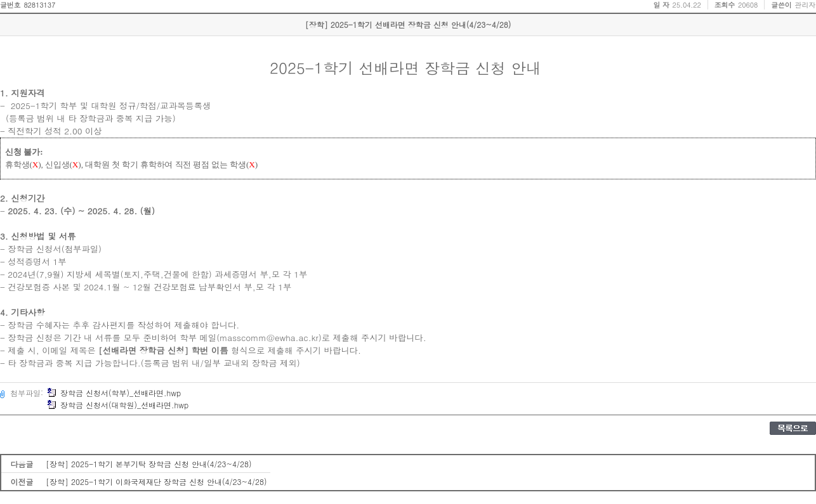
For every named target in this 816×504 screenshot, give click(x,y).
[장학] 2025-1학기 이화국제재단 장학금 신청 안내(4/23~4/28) (156, 481)
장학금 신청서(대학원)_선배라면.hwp (118, 405)
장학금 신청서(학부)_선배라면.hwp (114, 393)
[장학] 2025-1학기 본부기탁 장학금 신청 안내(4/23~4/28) (149, 464)
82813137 (39, 5)
